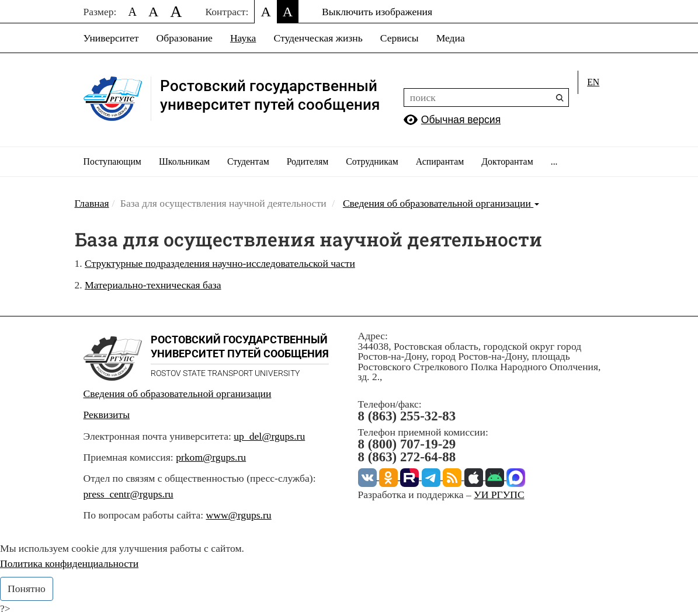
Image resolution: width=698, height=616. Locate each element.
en (593, 82)
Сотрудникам (372, 161)
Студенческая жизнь (318, 38)
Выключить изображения (377, 12)
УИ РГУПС (499, 495)
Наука (243, 38)
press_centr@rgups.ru (129, 494)
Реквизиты (107, 415)
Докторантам (507, 161)
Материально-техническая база (153, 285)
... (554, 161)
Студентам (248, 161)
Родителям (308, 161)
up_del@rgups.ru (269, 436)
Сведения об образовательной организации (441, 203)
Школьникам (184, 161)
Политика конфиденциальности (69, 563)
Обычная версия (461, 120)
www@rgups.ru (238, 515)
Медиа (451, 38)
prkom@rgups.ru (211, 457)
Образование (184, 38)
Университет (111, 38)
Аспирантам (440, 161)
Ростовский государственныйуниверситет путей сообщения (270, 95)
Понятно (27, 589)
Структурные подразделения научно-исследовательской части (220, 263)
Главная (92, 203)
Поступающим (112, 161)
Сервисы (400, 38)
